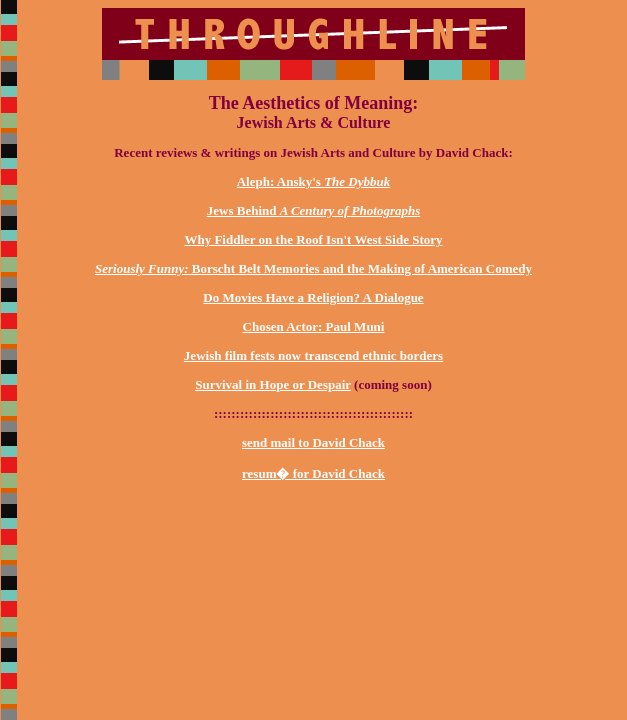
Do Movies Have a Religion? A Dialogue (313, 297)
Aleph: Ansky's (314, 181)
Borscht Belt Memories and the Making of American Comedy (313, 268)
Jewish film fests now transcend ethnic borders (313, 355)
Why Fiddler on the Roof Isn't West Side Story (313, 239)
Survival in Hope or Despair (273, 384)
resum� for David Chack (313, 473)
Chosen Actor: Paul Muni (314, 326)
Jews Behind (313, 210)
